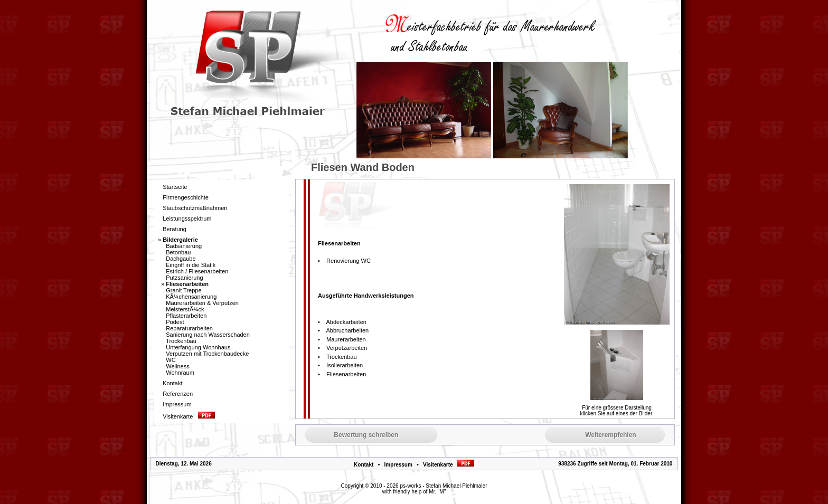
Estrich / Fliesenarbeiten (197, 271)
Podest (175, 322)
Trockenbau (181, 341)
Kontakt (364, 465)
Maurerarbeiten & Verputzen (202, 303)
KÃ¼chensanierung (191, 297)
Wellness (177, 366)
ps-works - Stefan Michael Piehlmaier (443, 486)
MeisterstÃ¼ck (185, 309)
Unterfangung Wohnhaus (198, 347)
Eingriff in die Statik (191, 265)
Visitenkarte (449, 465)
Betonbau (178, 252)
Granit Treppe (184, 290)
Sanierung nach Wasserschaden (208, 335)
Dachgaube (181, 259)
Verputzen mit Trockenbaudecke (207, 354)
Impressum (398, 465)
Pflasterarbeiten (186, 316)
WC (171, 360)
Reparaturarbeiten (189, 328)
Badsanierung (184, 246)
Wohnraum (180, 373)
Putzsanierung (184, 278)
